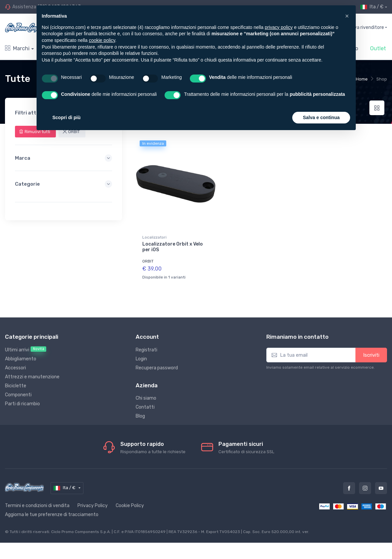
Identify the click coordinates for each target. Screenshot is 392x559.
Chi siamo (146, 396)
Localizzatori (154, 237)
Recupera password (157, 366)
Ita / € (372, 7)
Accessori (15, 366)
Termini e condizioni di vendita (37, 503)
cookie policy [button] (102, 40)
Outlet (378, 48)
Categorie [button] (64, 184)
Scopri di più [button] (67, 117)
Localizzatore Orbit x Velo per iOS (173, 247)
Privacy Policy (93, 503)
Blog (140, 414)
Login (141, 357)
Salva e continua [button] (321, 117)
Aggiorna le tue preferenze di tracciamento (52, 512)
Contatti (145, 405)
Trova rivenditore (366, 27)
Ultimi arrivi (26, 347)
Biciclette (16, 383)
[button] (347, 16)
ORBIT (148, 261)
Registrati (146, 348)
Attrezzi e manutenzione (32, 374)
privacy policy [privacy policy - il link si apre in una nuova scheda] (279, 27)
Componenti (18, 392)
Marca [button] (64, 158)
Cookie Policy (130, 503)
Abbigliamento (21, 357)
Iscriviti (371, 353)
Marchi (17, 48)
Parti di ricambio (22, 401)
